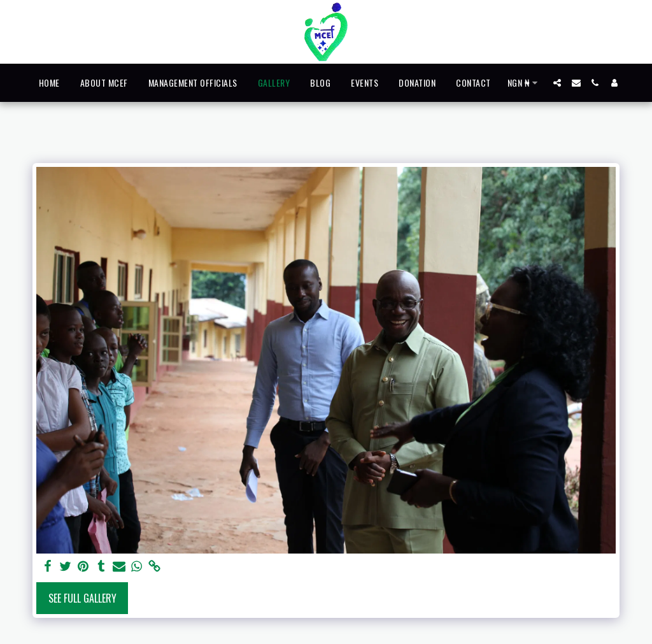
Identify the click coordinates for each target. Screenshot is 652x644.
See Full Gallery (82, 598)
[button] (557, 83)
